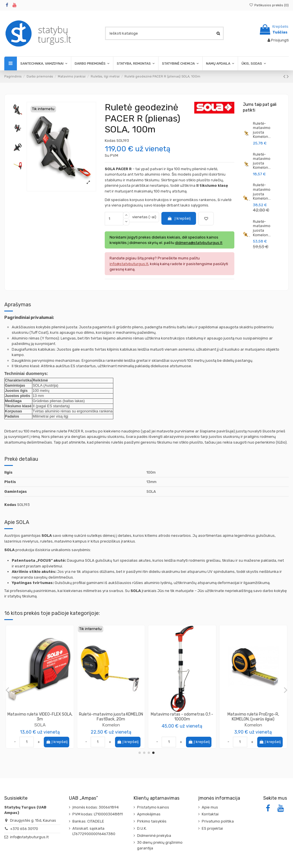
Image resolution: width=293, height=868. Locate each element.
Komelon (182, 725)
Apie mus (210, 807)
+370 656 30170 (24, 829)
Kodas (110, 141)
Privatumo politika (218, 821)
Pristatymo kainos (153, 807)
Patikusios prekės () (269, 5)
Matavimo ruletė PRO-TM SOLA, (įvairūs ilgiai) (253, 717)
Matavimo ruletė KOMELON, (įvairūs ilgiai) (182, 717)
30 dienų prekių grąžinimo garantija (160, 845)
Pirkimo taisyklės (152, 821)
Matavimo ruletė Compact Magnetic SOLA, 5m (111, 717)
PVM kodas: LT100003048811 (98, 814)
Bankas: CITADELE (88, 821)
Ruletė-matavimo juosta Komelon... (262, 130)
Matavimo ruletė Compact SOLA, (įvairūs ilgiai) (40, 717)
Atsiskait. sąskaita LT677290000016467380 (94, 831)
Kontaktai (210, 814)
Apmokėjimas (149, 814)
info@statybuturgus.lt (29, 837)
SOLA (40, 725)
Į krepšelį (179, 218)
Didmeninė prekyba (154, 836)
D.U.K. (142, 828)
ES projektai (212, 828)
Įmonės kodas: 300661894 (96, 807)
